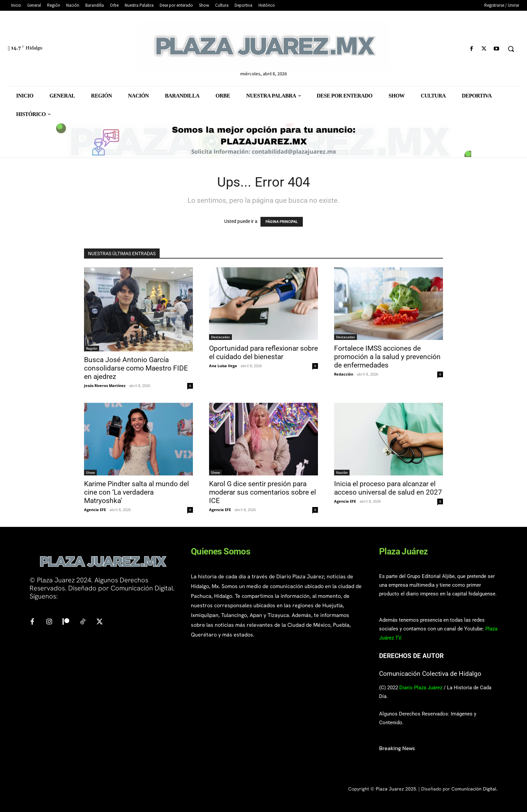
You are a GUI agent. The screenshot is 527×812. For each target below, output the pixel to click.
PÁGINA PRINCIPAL (282, 222)
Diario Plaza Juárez (421, 688)
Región (92, 348)
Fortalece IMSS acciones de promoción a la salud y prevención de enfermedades (387, 357)
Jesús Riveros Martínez (105, 385)
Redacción (344, 374)
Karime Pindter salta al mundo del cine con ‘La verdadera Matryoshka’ (136, 492)
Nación (342, 472)
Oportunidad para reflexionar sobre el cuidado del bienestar (263, 353)
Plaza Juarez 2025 (396, 789)
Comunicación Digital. (474, 789)
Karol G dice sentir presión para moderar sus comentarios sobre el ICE (262, 492)
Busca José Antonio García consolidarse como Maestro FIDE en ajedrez (136, 368)
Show (90, 472)
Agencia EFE (95, 510)
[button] (511, 49)
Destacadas (220, 337)
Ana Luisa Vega (223, 366)
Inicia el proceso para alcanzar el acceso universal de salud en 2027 (388, 488)
